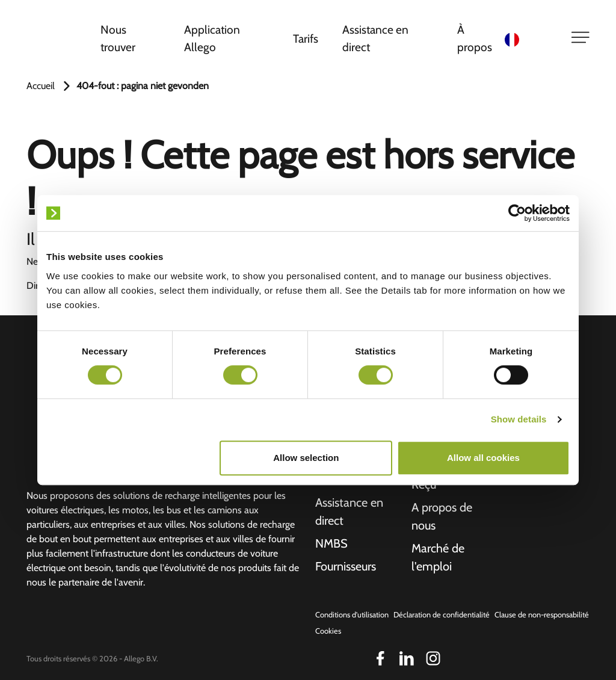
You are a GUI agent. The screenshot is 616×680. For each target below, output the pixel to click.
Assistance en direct (375, 38)
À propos (475, 38)
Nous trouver (118, 38)
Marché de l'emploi (438, 557)
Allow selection (306, 458)
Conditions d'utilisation (352, 615)
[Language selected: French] (530, 39)
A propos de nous (442, 516)
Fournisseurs (346, 566)
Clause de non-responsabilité (542, 615)
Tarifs (306, 39)
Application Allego (212, 38)
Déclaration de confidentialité (442, 615)
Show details (519, 419)
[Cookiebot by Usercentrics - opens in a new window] (517, 213)
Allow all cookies (483, 458)
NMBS (331, 543)
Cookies (328, 631)
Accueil (41, 86)
